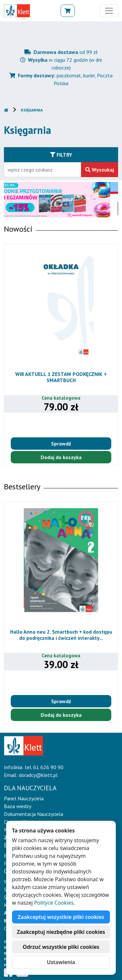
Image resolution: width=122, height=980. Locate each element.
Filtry (61, 155)
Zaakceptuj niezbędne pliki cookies (61, 932)
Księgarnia (32, 110)
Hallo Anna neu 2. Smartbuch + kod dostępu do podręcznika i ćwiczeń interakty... (61, 635)
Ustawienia (61, 962)
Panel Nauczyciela (24, 798)
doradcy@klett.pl (38, 775)
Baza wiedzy (18, 806)
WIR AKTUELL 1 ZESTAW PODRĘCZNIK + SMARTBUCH (61, 377)
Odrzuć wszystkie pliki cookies (61, 947)
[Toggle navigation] (109, 11)
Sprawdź (61, 444)
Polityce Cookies (54, 903)
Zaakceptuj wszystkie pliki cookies (61, 917)
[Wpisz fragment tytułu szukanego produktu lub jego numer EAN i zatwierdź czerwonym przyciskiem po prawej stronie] (43, 170)
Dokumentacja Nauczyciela (34, 814)
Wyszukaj (100, 170)
